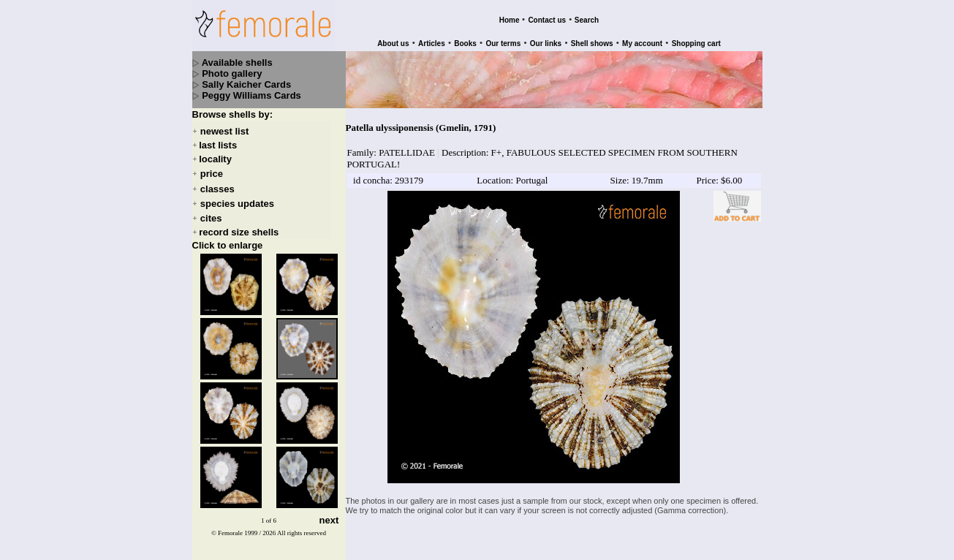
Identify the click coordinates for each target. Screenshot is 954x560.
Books (465, 43)
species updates (237, 204)
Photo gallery (232, 73)
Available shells (237, 63)
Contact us (547, 20)
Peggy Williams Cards (251, 95)
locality (215, 159)
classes (217, 189)
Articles (432, 43)
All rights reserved (302, 533)
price (212, 174)
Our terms (503, 43)
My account (642, 43)
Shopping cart (696, 43)
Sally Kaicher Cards (246, 84)
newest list (224, 131)
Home (510, 20)
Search (587, 20)
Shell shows (592, 43)
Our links (546, 43)
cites (211, 218)
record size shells (239, 232)
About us (393, 43)
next (329, 521)
